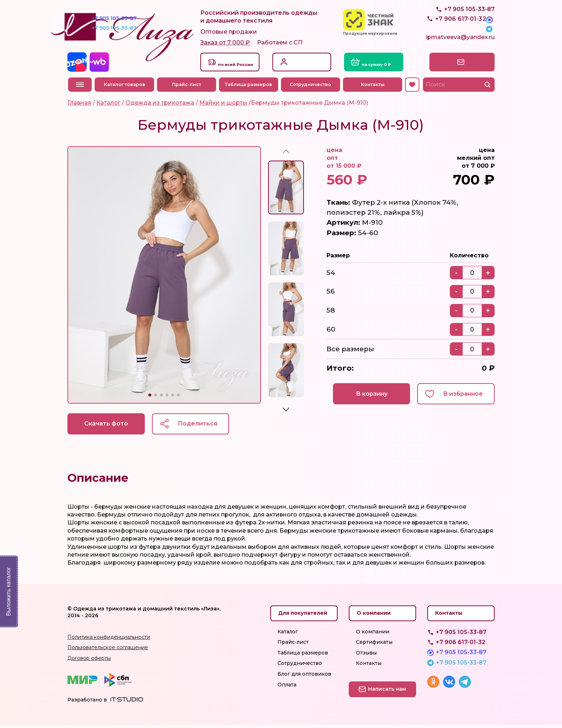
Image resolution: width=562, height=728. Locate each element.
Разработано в (87, 703)
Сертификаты (374, 645)
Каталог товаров (125, 87)
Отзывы (366, 656)
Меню (80, 87)
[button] (150, 398)
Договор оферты (89, 661)
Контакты (373, 87)
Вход (294, 60)
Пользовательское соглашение (108, 650)
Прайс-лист (187, 87)
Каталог (288, 634)
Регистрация (304, 68)
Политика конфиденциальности (109, 640)
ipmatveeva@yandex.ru (460, 41)
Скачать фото (107, 426)
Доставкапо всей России (238, 64)
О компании (373, 634)
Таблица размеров (249, 87)
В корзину (369, 396)
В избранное (462, 396)
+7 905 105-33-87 (469, 25)
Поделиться (200, 426)
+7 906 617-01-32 (461, 645)
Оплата (287, 687)
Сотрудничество (311, 87)
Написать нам (463, 64)
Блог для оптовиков (304, 677)
